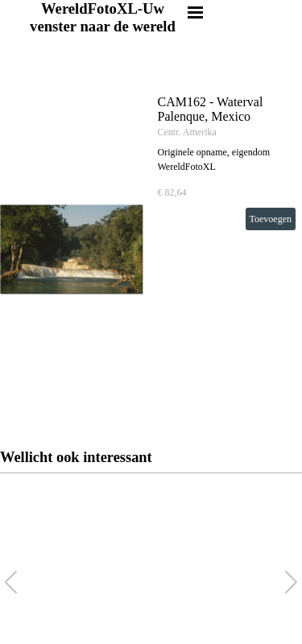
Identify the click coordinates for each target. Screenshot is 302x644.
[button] (291, 582)
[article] (151, 250)
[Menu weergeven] (196, 12)
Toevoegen (271, 219)
